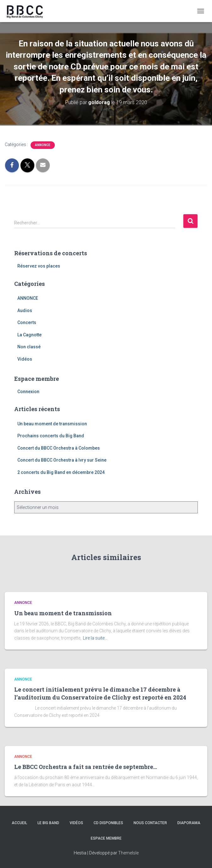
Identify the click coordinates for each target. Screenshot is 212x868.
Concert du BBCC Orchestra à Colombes (59, 448)
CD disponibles (108, 823)
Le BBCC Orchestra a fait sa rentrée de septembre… (86, 767)
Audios (25, 310)
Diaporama (189, 823)
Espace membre (106, 838)
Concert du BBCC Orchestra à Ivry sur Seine (62, 460)
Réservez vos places (39, 266)
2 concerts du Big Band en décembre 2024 (61, 472)
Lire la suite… (95, 638)
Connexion (28, 392)
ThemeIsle (128, 853)
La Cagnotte (29, 335)
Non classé (29, 347)
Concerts (27, 322)
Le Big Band (48, 823)
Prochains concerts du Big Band (51, 436)
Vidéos (25, 359)
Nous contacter (150, 823)
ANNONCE (43, 145)
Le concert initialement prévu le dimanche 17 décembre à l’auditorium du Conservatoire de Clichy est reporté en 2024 (100, 693)
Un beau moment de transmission (52, 424)
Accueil (19, 823)
